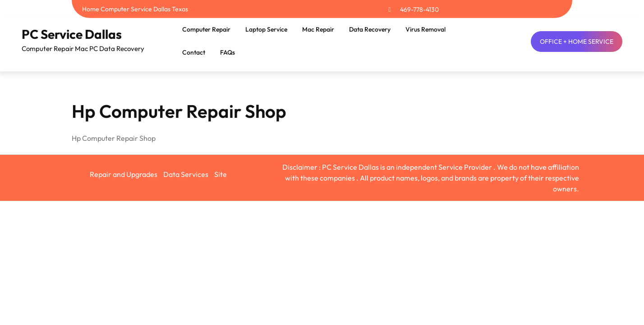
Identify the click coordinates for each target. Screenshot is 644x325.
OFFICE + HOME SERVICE (577, 42)
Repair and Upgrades (124, 174)
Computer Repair (206, 29)
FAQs (228, 52)
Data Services (186, 174)
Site (221, 174)
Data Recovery (370, 29)
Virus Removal (425, 29)
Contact (194, 52)
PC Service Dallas (72, 34)
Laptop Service (266, 29)
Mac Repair (318, 29)
